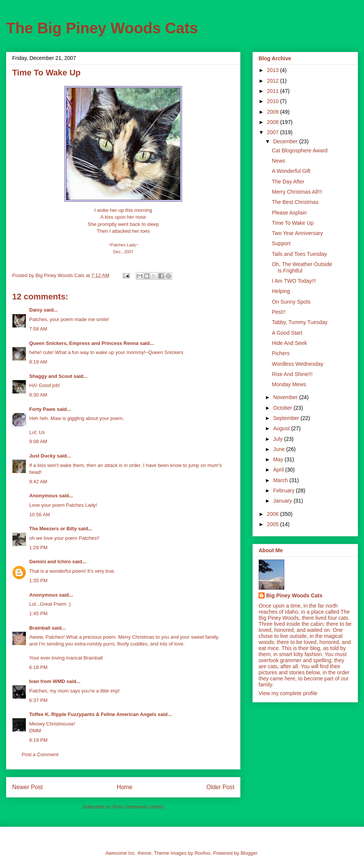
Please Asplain (289, 213)
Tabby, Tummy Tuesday (300, 322)
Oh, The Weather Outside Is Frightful (302, 267)
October (283, 408)
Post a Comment (40, 754)
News (278, 161)
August (282, 428)
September (287, 418)
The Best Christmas (295, 202)
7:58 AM (38, 329)
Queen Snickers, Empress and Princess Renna (84, 343)
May (279, 459)
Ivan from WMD (47, 681)
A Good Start (287, 333)
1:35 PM (38, 580)
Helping (281, 291)
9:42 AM (38, 482)
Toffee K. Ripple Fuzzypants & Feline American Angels (93, 714)
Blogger (249, 853)
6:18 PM (38, 667)
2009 (274, 112)
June (279, 449)
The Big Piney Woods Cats (102, 28)
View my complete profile (288, 693)
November (286, 397)
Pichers (281, 353)
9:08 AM (38, 441)
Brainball (40, 628)
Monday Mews (289, 384)
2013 (274, 70)
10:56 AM (40, 515)
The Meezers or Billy (53, 529)
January (283, 501)
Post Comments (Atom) (138, 807)
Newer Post (27, 787)
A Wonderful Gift (291, 171)
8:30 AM (38, 395)
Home (125, 787)
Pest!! (279, 312)
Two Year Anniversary (297, 233)
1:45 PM (38, 613)
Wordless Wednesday (298, 364)
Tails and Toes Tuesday (299, 254)
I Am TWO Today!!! (294, 281)
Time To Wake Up (293, 223)
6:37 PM (38, 700)
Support (281, 243)
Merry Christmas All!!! (297, 192)
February (284, 490)
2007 (274, 132)
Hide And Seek (289, 343)
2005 (274, 524)
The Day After (288, 182)
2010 (274, 101)
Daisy (36, 310)
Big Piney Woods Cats (294, 595)
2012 (274, 81)
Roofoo (202, 853)
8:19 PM (38, 740)
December (286, 141)
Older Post (220, 787)
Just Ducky (42, 456)
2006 (274, 514)
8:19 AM (38, 362)
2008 (274, 122)
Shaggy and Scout (51, 376)
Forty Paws (42, 409)
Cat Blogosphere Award (300, 150)
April (279, 470)
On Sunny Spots (291, 302)
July (278, 439)
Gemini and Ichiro (50, 562)
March (281, 480)
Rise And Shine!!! (292, 374)
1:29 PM (38, 548)
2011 (274, 91)
